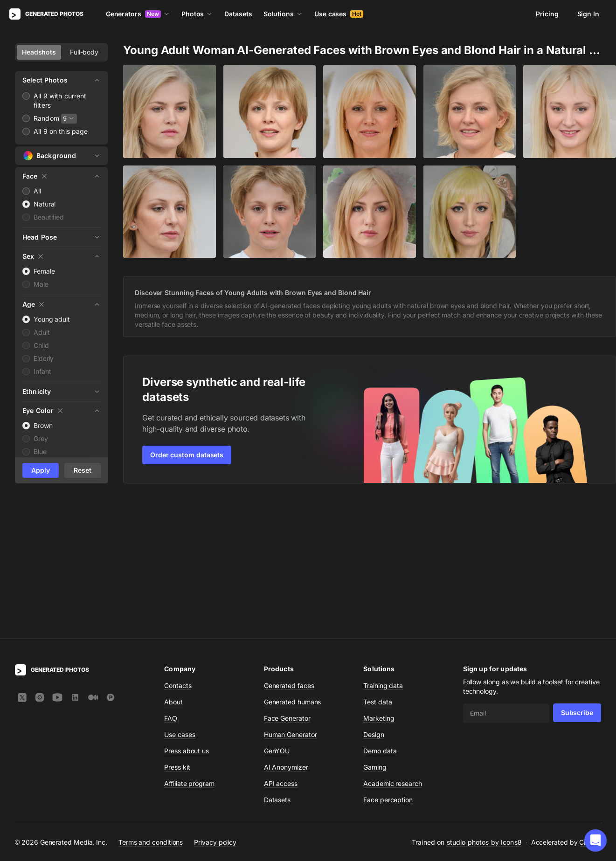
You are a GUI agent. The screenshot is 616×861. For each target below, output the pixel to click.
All (37, 191)
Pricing (547, 14)
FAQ (171, 582)
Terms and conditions (151, 706)
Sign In (588, 14)
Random (46, 118)
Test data (377, 566)
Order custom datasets (187, 455)
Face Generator (287, 582)
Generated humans (293, 566)
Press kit (177, 631)
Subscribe (577, 576)
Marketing (379, 582)
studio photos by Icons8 (484, 706)
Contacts (178, 549)
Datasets (238, 14)
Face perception (388, 664)
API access (281, 647)
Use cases (339, 14)
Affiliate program (189, 647)
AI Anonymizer (286, 631)
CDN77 (590, 706)
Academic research (393, 647)
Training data (383, 549)
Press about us (187, 615)
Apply (41, 470)
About (173, 566)
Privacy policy (215, 706)
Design (374, 598)
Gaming (375, 631)
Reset (83, 470)
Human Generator (291, 598)
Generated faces (289, 549)
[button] (595, 840)
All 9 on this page (61, 131)
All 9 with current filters (60, 100)
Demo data (380, 615)
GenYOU (277, 615)
